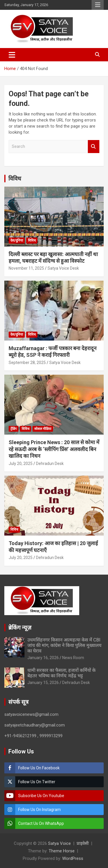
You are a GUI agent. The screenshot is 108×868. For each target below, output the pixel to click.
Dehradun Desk (50, 464)
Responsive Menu (98, 5)
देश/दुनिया (17, 240)
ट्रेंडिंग (14, 429)
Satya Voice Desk (63, 268)
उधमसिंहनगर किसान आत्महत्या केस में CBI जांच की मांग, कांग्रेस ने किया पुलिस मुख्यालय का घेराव (64, 645)
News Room (73, 658)
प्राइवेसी (83, 843)
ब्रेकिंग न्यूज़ (20, 628)
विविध (15, 179)
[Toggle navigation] (12, 55)
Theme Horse (62, 851)
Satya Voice (59, 843)
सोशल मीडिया (43, 429)
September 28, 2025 (27, 363)
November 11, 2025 (26, 268)
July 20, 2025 (21, 464)
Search (94, 147)
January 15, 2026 (43, 683)
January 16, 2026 (43, 658)
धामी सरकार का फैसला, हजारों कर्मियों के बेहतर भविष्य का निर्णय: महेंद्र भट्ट (61, 673)
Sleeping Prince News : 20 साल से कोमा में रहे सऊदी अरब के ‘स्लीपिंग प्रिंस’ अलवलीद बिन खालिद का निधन (54, 449)
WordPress (73, 858)
